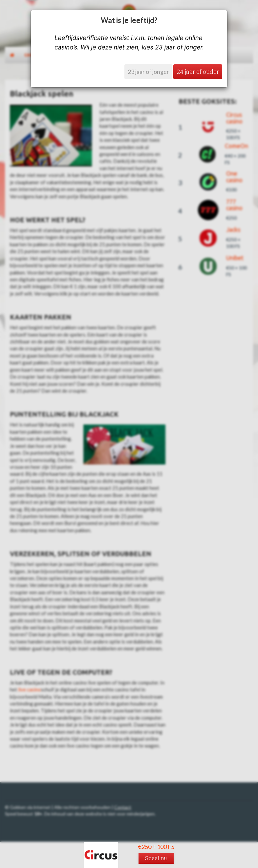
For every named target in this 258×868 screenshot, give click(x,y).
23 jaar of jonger (148, 72)
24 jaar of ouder (198, 72)
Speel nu (156, 858)
